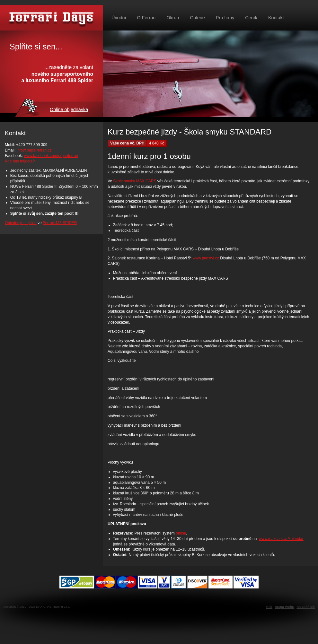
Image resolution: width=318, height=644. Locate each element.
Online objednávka (69, 109)
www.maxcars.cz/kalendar (281, 539)
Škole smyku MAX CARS (135, 181)
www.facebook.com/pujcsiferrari (51, 156)
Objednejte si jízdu (21, 223)
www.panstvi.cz (206, 258)
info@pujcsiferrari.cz (34, 150)
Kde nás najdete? (20, 161)
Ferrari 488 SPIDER (60, 223)
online (181, 533)
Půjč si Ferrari (51, 18)
